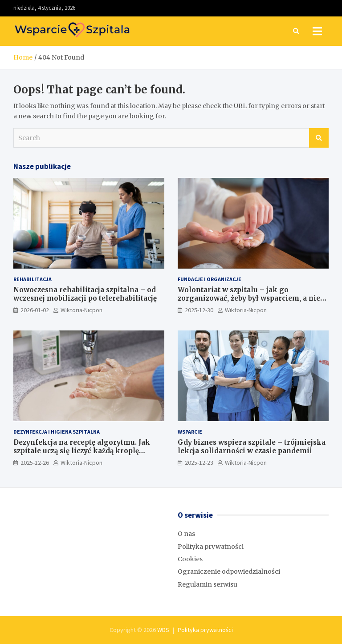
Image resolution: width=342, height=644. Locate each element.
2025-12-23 (199, 463)
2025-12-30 (199, 310)
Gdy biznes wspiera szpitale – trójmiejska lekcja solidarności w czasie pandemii (252, 447)
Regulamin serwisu (208, 584)
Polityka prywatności (211, 547)
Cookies (190, 559)
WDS (163, 630)
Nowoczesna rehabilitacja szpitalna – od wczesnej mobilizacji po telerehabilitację (85, 294)
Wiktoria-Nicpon (81, 310)
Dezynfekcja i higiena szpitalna (57, 432)
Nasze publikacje (42, 166)
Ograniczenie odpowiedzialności (229, 572)
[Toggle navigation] (317, 31)
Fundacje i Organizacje (210, 279)
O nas (186, 534)
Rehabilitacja (33, 279)
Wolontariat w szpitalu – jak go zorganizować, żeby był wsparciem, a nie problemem (249, 298)
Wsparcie (190, 432)
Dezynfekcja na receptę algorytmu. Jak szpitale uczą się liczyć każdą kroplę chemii (82, 451)
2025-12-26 (35, 463)
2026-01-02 (35, 310)
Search (319, 138)
